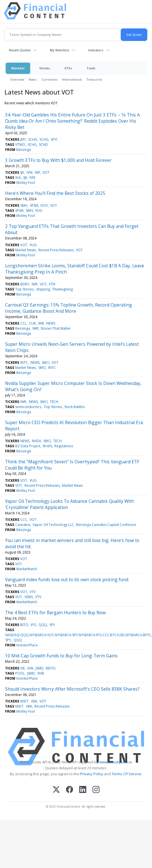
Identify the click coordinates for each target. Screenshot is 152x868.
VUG (39, 211)
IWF (38, 172)
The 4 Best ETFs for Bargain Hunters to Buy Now (55, 613)
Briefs (48, 446)
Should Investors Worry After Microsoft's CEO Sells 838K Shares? (72, 689)
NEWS (51, 323)
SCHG (44, 139)
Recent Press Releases (56, 250)
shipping (43, 289)
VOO (44, 205)
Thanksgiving (62, 289)
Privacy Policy (92, 774)
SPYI (54, 139)
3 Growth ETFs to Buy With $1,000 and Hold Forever (58, 160)
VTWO (20, 145)
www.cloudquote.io (116, 762)
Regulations (64, 446)
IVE (23, 668)
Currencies (49, 79)
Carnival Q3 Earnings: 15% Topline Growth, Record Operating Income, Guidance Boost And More (69, 308)
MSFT (24, 701)
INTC (24, 363)
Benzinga (24, 150)
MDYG (51, 668)
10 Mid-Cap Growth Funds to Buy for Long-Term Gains (61, 656)
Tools (91, 68)
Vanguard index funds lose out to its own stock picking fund (67, 580)
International (72, 79)
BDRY (25, 284)
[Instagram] (96, 790)
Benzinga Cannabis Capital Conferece (106, 525)
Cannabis (23, 525)
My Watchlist (60, 50)
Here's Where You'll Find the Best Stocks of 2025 (55, 193)
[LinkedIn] (83, 790)
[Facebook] (70, 790)
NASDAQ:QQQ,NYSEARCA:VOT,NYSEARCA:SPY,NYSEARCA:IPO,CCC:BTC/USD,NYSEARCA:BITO (78, 635)
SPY (52, 625)
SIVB (41, 673)
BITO (24, 625)
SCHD (33, 139)
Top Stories (24, 289)
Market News (26, 250)
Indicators (96, 50)
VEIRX (29, 597)
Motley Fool (26, 183)
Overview (17, 79)
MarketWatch (27, 569)
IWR (35, 284)
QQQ (43, 625)
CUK (32, 323)
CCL (23, 323)
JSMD (39, 668)
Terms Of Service (126, 774)
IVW (29, 172)
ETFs (68, 68)
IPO (34, 625)
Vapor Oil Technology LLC (53, 525)
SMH (24, 205)
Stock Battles (74, 407)
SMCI (46, 363)
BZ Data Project (28, 446)
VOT (46, 172)
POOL (20, 673)
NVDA (37, 441)
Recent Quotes (20, 50)
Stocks (45, 68)
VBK (34, 701)
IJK (22, 172)
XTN (52, 284)
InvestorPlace (27, 645)
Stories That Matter (56, 328)
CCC (24, 520)
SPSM (34, 205)
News (33, 79)
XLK (18, 178)
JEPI (23, 139)
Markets (18, 68)
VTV (33, 592)
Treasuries (94, 79)
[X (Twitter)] (56, 790)
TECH (54, 402)
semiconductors (28, 407)
